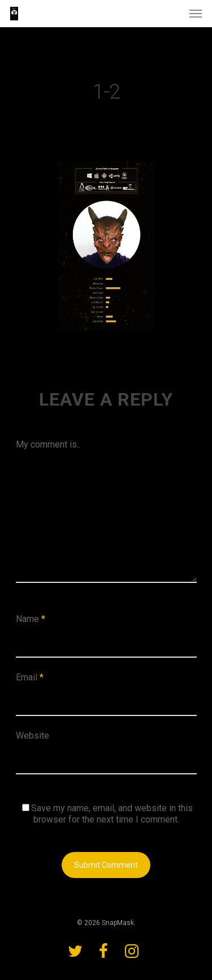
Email (30, 677)
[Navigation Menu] (196, 14)
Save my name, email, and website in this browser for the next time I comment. (112, 814)
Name (31, 619)
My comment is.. (48, 444)
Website (33, 736)
